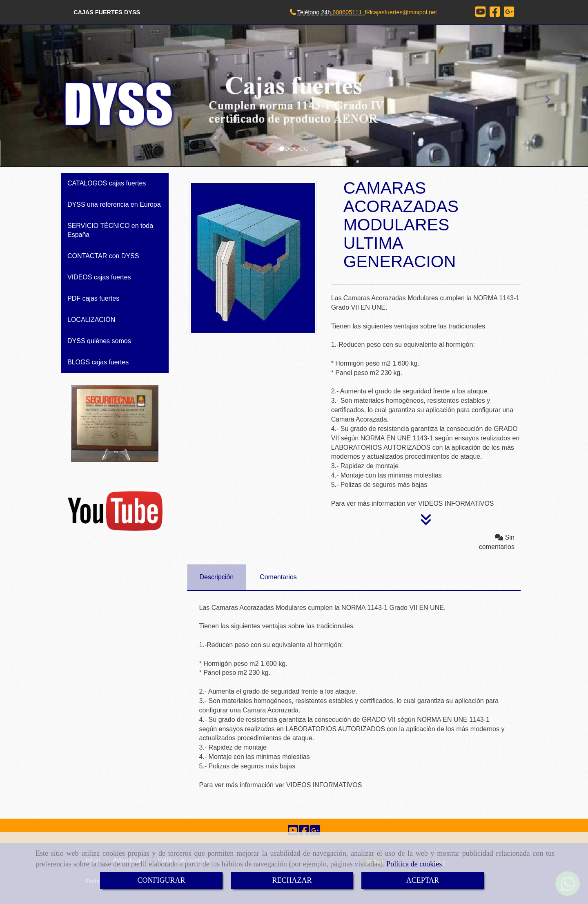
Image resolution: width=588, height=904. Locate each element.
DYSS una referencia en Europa (114, 204)
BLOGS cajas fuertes (98, 362)
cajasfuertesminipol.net (404, 12)
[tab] (217, 577)
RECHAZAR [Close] (292, 880)
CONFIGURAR (161, 880)
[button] (44, 96)
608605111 (347, 12)
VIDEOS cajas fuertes (99, 277)
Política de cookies (414, 864)
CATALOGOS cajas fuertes (107, 183)
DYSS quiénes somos (99, 341)
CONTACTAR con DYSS (103, 256)
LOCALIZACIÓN (91, 320)
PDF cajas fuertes (93, 298)
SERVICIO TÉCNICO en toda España (110, 230)
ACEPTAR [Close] (423, 880)
